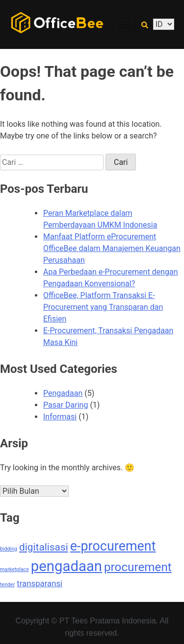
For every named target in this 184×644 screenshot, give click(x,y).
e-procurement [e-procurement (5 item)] (113, 546)
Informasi (60, 417)
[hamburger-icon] (124, 25)
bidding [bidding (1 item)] (9, 549)
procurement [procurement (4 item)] (138, 567)
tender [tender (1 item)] (7, 585)
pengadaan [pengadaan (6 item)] (66, 566)
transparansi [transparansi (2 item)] (39, 583)
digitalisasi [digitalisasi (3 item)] (44, 547)
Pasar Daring (66, 405)
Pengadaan (63, 393)
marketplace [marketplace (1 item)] (14, 569)
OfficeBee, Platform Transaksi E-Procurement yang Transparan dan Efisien (103, 307)
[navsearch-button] (145, 25)
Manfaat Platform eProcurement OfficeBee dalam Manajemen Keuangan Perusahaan (112, 248)
